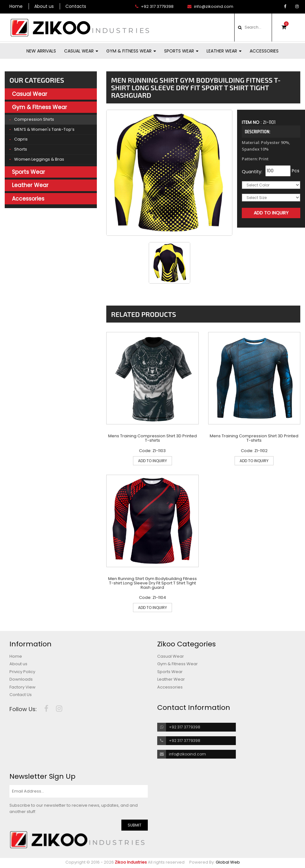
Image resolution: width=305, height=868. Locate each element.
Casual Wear (81, 51)
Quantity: (252, 172)
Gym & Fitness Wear (131, 51)
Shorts (21, 149)
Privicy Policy (22, 672)
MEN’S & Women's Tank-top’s (44, 129)
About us (44, 6)
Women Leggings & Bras (39, 159)
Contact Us (21, 695)
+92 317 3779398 (154, 7)
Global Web (228, 862)
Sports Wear (181, 51)
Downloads (21, 679)
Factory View (22, 687)
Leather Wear (224, 51)
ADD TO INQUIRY (152, 461)
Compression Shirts (34, 119)
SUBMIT (135, 825)
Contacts (76, 6)
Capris (21, 139)
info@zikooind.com (210, 7)
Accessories (264, 51)
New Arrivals (41, 51)
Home (16, 6)
